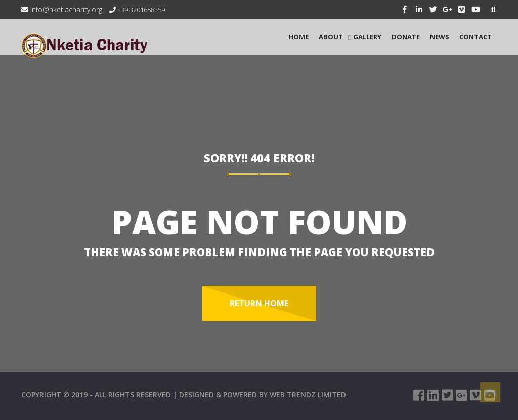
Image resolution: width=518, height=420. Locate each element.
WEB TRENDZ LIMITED (308, 394)
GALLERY (367, 37)
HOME (298, 37)
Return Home (259, 303)
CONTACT (476, 37)
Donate (406, 37)
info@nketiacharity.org (62, 9)
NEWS (440, 37)
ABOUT (331, 37)
